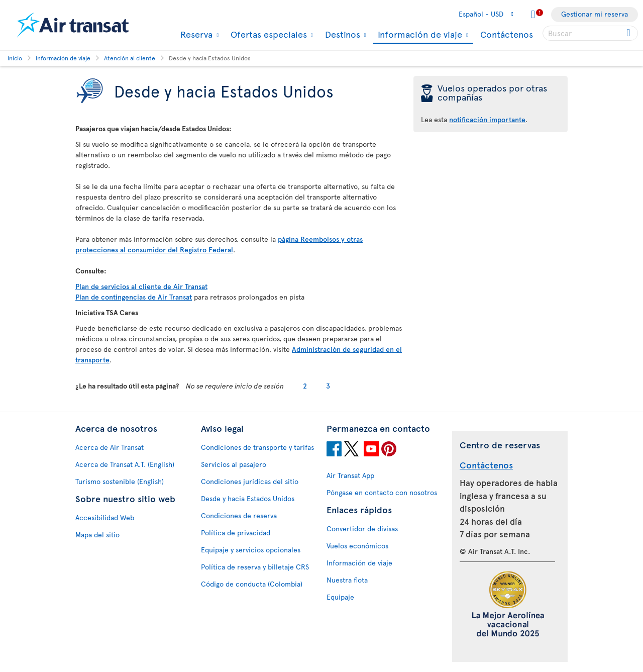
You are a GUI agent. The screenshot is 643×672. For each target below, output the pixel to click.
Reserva (195, 34)
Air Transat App (350, 475)
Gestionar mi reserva (595, 14)
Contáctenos (507, 34)
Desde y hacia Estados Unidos (248, 498)
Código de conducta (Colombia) (252, 584)
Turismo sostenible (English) (120, 481)
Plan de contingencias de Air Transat (134, 297)
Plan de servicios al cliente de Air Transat (141, 286)
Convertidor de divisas (362, 529)
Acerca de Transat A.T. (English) (125, 464)
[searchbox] (590, 33)
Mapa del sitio (97, 535)
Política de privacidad (236, 533)
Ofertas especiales (267, 34)
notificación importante (487, 119)
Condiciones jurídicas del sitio (250, 481)
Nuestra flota (347, 580)
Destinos (341, 34)
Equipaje (340, 597)
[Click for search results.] (629, 33)
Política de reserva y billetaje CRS (255, 567)
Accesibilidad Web (105, 517)
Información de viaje (419, 35)
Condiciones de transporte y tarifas (257, 447)
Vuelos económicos (357, 546)
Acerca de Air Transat (110, 447)
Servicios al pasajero (234, 464)
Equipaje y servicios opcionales (251, 550)
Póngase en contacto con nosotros (382, 492)
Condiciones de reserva (239, 515)
